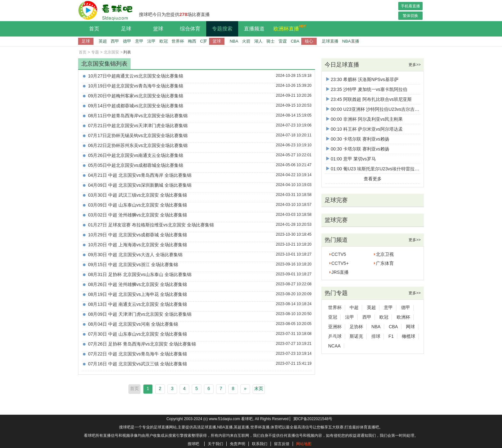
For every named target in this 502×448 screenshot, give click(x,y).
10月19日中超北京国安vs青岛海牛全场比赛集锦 (136, 86)
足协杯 (356, 327)
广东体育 (385, 263)
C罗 (204, 41)
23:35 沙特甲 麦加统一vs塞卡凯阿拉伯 (367, 89)
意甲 (139, 41)
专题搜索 (222, 29)
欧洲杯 (403, 317)
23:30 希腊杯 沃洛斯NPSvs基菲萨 (362, 79)
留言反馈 (282, 444)
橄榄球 (409, 336)
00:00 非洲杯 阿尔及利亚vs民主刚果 (364, 119)
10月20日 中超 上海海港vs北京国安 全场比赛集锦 (138, 245)
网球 (410, 327)
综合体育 (190, 29)
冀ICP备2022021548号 (313, 419)
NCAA (334, 346)
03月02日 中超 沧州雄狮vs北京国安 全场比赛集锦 (138, 215)
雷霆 (283, 41)
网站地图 (304, 444)
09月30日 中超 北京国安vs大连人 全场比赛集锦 (135, 255)
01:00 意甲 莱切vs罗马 (351, 159)
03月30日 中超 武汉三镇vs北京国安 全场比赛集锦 (138, 195)
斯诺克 (356, 336)
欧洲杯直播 (288, 28)
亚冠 (333, 317)
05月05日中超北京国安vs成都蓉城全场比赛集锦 (136, 165)
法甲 (151, 41)
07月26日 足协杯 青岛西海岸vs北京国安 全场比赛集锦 (142, 344)
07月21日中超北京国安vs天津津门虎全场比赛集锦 (138, 126)
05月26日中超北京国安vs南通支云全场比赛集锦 (136, 155)
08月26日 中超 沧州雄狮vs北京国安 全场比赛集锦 (138, 284)
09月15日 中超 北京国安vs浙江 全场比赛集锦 (133, 265)
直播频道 (254, 29)
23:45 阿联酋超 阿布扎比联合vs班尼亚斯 (369, 99)
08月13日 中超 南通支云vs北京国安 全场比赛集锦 (138, 304)
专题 (95, 52)
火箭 (246, 41)
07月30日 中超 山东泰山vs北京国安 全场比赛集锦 (138, 334)
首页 (94, 29)
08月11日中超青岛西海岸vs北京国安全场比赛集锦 (138, 116)
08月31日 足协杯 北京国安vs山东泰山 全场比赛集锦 (140, 274)
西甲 (115, 41)
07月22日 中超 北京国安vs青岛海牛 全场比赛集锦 (138, 354)
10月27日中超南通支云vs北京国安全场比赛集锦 (136, 76)
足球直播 (330, 41)
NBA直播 (351, 41)
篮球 (158, 29)
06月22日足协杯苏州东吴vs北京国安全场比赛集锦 (138, 145)
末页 (259, 388)
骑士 (271, 41)
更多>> (415, 65)
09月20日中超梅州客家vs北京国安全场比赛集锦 (136, 96)
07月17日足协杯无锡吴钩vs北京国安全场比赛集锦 (138, 135)
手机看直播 (410, 6)
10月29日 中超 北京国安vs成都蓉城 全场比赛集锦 (138, 235)
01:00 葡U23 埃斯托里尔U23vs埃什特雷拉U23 (375, 169)
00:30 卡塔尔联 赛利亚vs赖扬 (358, 139)
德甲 (127, 41)
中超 (354, 307)
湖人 (258, 41)
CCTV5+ (340, 263)
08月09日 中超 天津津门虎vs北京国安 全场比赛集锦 (140, 314)
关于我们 (215, 444)
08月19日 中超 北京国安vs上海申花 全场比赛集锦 (138, 294)
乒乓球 (335, 336)
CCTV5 (339, 254)
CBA (295, 41)
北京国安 (111, 52)
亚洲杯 (335, 327)
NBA (234, 41)
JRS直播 (340, 272)
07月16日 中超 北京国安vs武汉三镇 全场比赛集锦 (138, 364)
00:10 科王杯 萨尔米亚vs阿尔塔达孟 (364, 129)
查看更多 (373, 179)
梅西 (192, 41)
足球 (126, 29)
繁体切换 (410, 16)
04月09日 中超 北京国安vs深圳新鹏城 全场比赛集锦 (140, 185)
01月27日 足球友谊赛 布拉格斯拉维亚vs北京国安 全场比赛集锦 (151, 225)
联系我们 (260, 444)
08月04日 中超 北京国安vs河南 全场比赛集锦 (133, 324)
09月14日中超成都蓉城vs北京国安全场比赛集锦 (136, 106)
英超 (103, 41)
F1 (391, 336)
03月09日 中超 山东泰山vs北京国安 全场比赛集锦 (138, 205)
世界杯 (178, 41)
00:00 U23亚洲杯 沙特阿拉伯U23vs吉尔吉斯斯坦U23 (381, 109)
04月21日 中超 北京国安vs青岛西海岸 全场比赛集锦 (140, 175)
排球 (376, 336)
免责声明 (238, 444)
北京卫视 (385, 254)
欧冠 (164, 41)
